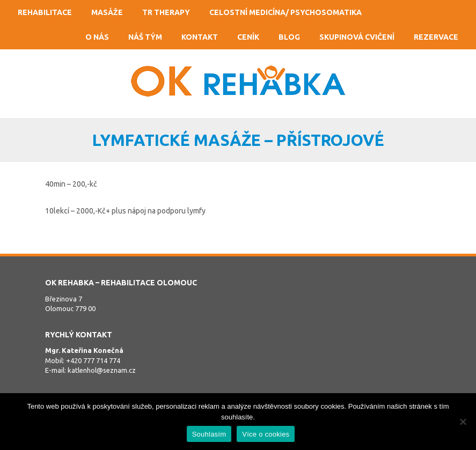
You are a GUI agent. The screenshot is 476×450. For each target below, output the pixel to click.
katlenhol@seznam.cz (102, 370)
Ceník (248, 37)
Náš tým (145, 37)
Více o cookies (266, 434)
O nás (97, 37)
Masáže (107, 12)
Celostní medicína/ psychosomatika (285, 12)
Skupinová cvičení (357, 37)
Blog (289, 37)
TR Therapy (166, 12)
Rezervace (436, 37)
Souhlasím (209, 434)
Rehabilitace (45, 12)
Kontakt (200, 37)
